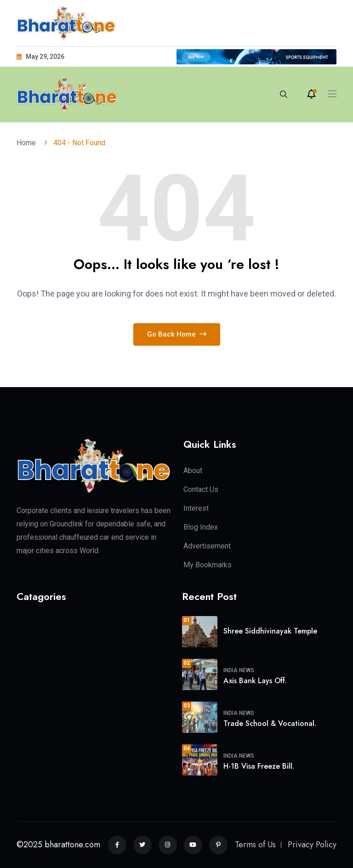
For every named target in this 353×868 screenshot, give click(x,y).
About (193, 471)
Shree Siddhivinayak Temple (270, 631)
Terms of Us (255, 845)
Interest (196, 508)
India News (239, 670)
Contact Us (201, 489)
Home (28, 143)
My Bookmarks (208, 565)
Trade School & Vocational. (270, 723)
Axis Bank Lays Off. (255, 681)
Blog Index (201, 527)
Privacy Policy (312, 845)
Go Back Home (177, 334)
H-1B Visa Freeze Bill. (259, 766)
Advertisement (207, 546)
